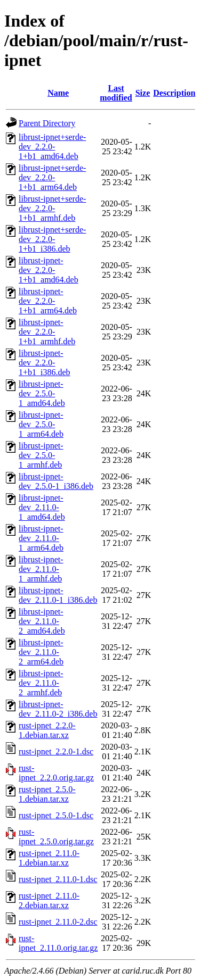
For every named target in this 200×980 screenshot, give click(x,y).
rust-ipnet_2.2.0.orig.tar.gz (56, 773)
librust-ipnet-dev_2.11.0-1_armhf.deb (41, 569)
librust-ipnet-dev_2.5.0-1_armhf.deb (41, 455)
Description (174, 93)
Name (58, 93)
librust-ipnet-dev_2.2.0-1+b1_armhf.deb (47, 332)
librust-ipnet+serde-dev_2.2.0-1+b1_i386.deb (52, 239)
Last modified (116, 93)
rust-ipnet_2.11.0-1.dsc (58, 879)
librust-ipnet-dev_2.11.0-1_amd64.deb (42, 507)
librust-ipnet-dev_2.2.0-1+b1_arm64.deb (48, 301)
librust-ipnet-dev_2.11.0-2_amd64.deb (42, 621)
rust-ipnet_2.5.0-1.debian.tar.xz (47, 794)
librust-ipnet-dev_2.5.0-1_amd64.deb (42, 393)
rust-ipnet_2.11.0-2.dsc (58, 922)
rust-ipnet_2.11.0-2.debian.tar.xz (49, 900)
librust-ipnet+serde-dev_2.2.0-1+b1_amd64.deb (52, 147)
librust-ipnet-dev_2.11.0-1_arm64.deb (41, 538)
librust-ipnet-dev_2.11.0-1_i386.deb (58, 595)
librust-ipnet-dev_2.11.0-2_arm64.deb (41, 652)
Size (143, 93)
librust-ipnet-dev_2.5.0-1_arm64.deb (41, 424)
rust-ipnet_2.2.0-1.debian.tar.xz (47, 730)
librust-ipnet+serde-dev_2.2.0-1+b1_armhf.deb (52, 208)
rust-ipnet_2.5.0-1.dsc (56, 815)
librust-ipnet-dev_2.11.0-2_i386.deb (58, 709)
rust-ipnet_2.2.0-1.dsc (56, 751)
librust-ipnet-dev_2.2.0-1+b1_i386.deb (45, 363)
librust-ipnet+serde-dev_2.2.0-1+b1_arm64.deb (52, 177)
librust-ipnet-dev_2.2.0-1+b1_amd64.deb (49, 270)
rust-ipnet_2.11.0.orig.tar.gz (58, 943)
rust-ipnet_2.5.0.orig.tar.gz (56, 837)
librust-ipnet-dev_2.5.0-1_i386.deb (56, 481)
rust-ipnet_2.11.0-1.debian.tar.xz (49, 858)
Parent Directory (47, 123)
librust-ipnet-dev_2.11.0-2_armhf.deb (41, 683)
